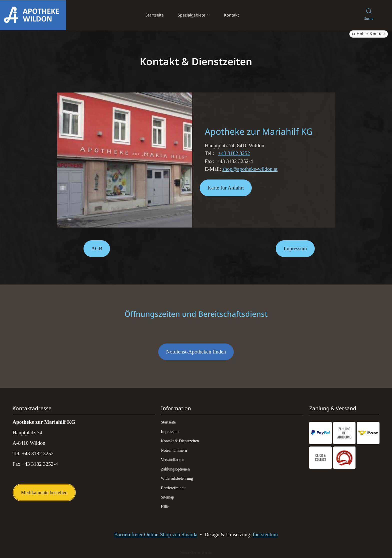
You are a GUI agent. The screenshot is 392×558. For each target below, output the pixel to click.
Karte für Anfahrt (222, 190)
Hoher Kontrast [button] (368, 34)
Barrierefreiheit (173, 488)
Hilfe (165, 507)
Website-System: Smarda (196, 553)
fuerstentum (265, 534)
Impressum (295, 248)
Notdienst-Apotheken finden (192, 354)
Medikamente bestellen (44, 492)
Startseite (155, 15)
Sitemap (167, 497)
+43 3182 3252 (234, 153)
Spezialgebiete (194, 15)
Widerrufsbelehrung (177, 478)
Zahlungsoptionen (175, 469)
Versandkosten (173, 460)
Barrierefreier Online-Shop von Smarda (156, 534)
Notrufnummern (174, 450)
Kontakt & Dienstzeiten (180, 441)
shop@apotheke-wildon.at (250, 169)
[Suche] (369, 15)
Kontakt (231, 15)
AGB (97, 248)
